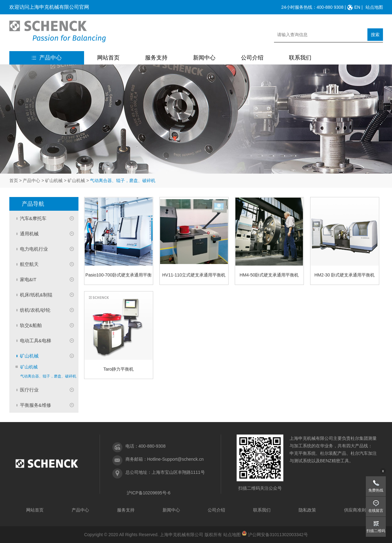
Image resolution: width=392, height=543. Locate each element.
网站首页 (108, 58)
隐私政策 (307, 510)
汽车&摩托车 (33, 218)
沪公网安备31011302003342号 (278, 535)
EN (357, 7)
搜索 (375, 35)
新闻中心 (204, 58)
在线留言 (376, 511)
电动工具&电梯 (35, 341)
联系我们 (300, 58)
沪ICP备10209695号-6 (149, 493)
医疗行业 (29, 390)
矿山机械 (54, 180)
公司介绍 (252, 58)
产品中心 (47, 58)
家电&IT (28, 279)
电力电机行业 (34, 249)
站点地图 (374, 7)
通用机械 (29, 234)
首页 (14, 180)
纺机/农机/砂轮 (35, 310)
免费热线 (376, 490)
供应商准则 (355, 510)
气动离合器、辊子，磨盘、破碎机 (48, 376)
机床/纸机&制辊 (36, 295)
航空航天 (29, 264)
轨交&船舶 (31, 325)
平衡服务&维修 (35, 405)
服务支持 (156, 58)
